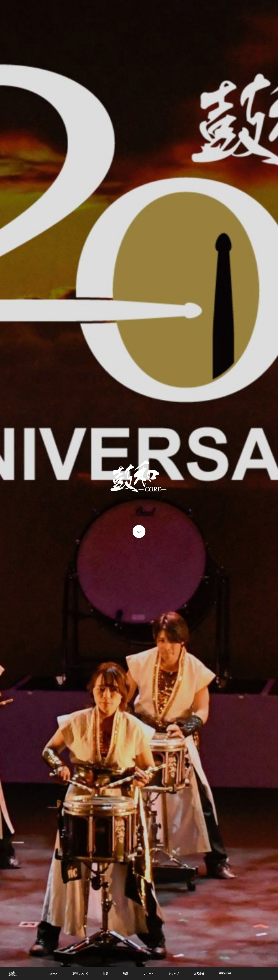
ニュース (52, 974)
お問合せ (199, 974)
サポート (148, 974)
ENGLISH (225, 974)
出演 (106, 974)
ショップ (174, 974)
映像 (126, 974)
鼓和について (80, 974)
